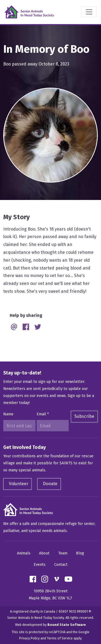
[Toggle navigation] (89, 12)
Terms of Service (60, 638)
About (44, 553)
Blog (80, 553)
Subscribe (84, 416)
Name (8, 414)
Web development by (50, 625)
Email (43, 414)
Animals (24, 553)
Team (63, 553)
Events (40, 565)
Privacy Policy (29, 638)
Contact (61, 565)
